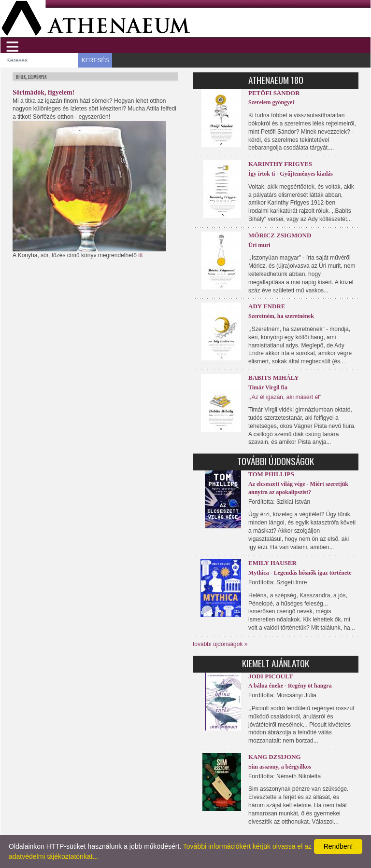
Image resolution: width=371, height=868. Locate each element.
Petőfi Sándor (274, 93)
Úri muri (259, 245)
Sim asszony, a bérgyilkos (280, 767)
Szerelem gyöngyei (271, 102)
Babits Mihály (274, 378)
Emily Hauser (272, 563)
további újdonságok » (220, 644)
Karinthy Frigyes (280, 164)
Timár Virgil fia (268, 387)
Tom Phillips (271, 474)
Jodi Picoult (271, 676)
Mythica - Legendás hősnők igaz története (300, 573)
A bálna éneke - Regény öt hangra (290, 686)
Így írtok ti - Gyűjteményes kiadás (291, 174)
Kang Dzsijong (275, 757)
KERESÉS (95, 60)
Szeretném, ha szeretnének (281, 316)
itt (140, 255)
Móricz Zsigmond (280, 235)
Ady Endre (267, 306)
